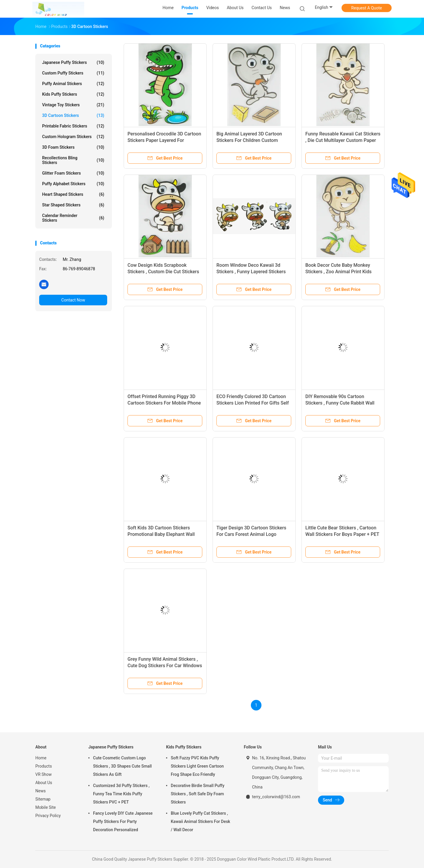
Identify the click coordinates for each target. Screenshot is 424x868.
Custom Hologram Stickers (73, 137)
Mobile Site (46, 807)
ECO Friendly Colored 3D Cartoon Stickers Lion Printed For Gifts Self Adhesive (253, 403)
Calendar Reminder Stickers (73, 218)
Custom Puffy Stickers (73, 73)
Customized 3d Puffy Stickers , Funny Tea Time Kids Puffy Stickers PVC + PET (121, 794)
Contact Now (73, 300)
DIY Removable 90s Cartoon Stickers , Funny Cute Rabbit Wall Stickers (340, 403)
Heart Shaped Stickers (73, 194)
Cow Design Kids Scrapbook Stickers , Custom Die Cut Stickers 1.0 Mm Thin (163, 272)
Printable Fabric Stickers (73, 126)
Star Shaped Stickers (73, 205)
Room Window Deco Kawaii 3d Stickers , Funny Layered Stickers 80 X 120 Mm (251, 272)
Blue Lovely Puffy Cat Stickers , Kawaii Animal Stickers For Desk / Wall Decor (201, 821)
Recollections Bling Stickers (73, 160)
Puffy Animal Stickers (73, 84)
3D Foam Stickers (73, 147)
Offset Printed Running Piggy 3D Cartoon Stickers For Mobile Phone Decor (164, 403)
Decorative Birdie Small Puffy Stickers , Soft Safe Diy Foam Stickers (198, 794)
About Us (44, 783)
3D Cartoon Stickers (73, 115)
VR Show (44, 774)
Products (44, 766)
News (40, 791)
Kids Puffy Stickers (73, 94)
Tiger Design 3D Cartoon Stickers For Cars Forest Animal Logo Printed (251, 534)
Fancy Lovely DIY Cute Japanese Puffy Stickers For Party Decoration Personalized (123, 821)
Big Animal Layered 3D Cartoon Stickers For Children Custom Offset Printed (249, 140)
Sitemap (43, 799)
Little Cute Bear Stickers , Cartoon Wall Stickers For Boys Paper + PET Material (342, 534)
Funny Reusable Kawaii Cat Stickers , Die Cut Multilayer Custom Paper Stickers (343, 140)
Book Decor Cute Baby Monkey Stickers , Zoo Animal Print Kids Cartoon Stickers (338, 272)
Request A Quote (367, 8)
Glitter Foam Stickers (73, 173)
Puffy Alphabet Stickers (73, 184)
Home (41, 758)
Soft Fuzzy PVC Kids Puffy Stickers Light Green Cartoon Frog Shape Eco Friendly (197, 766)
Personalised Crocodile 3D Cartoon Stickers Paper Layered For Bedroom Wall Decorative (164, 140)
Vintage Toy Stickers (73, 105)
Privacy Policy (48, 816)
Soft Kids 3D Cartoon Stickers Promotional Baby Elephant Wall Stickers (161, 534)
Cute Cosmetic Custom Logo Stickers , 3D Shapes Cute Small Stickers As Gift (122, 766)
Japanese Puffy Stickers (73, 62)
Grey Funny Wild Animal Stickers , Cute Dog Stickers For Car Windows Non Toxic (165, 666)
